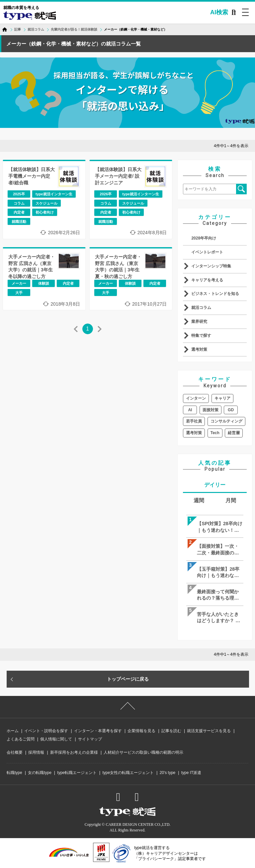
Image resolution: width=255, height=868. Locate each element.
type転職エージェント (77, 773)
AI (190, 410)
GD (231, 410)
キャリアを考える (207, 280)
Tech (215, 433)
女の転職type (40, 773)
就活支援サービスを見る (209, 731)
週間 (199, 500)
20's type (168, 773)
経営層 (234, 433)
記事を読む (171, 731)
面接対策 (211, 410)
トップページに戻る (128, 679)
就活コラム (201, 308)
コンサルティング (226, 421)
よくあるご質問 (21, 739)
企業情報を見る (141, 731)
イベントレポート (207, 252)
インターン (196, 398)
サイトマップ (90, 739)
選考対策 (199, 349)
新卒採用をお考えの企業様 (74, 752)
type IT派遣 (191, 773)
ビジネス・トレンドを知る (215, 294)
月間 (231, 500)
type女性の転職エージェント (128, 773)
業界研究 (199, 322)
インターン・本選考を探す (98, 731)
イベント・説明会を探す (46, 731)
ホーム (13, 731)
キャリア (222, 398)
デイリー (215, 485)
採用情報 (36, 752)
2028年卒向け (204, 238)
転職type (14, 773)
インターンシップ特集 (211, 266)
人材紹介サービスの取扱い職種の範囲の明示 (143, 752)
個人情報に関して (56, 739)
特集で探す (201, 336)
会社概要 (15, 752)
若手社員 (194, 421)
